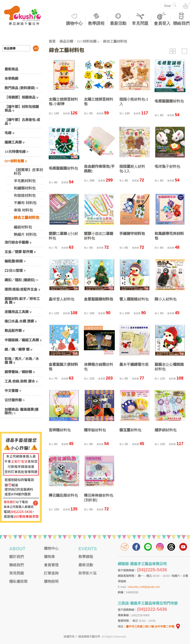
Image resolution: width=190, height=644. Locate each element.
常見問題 (140, 23)
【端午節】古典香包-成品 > (22, 122)
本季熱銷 (11, 78)
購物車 (49, 557)
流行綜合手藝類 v (18, 242)
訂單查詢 (51, 573)
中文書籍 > (13, 391)
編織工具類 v (15, 142)
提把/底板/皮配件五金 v (22, 289)
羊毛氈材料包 (25, 181)
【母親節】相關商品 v (21, 97)
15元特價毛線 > (17, 152)
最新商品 (11, 69)
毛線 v (9, 133)
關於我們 (16, 557)
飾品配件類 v (15, 331)
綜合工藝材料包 (27, 218)
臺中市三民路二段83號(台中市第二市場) (153, 627)
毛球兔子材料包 (167, 167)
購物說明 (51, 582)
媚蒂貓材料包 (95, 430)
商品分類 (66, 41)
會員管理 (51, 565)
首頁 (52, 41)
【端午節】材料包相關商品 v (22, 109)
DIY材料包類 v (16, 161)
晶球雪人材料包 (62, 299)
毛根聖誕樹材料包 (169, 101)
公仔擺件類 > (15, 400)
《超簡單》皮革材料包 (28, 172)
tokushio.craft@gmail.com (144, 587)
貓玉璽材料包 (130, 430)
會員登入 (162, 23)
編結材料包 (23, 227)
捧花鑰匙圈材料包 (63, 495)
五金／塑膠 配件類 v (20, 252)
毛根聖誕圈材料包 (63, 168)
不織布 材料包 (25, 203)
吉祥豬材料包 (60, 430)
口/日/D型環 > (15, 271)
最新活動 (118, 23)
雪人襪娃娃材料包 (134, 299)
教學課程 (96, 23)
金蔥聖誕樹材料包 (99, 299)
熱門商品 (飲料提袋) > (21, 88)
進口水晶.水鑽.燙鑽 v (21, 321)
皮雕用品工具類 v (18, 312)
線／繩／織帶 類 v (19, 349)
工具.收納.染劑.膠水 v (21, 381)
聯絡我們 (181, 23)
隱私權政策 (18, 582)
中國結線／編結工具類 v (23, 340)
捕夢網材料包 (166, 430)
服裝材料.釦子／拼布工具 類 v (22, 301)
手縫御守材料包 (132, 234)
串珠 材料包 (23, 210)
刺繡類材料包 (25, 188)
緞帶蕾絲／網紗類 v (20, 372)
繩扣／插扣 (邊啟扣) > (21, 280)
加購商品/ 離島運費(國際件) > (21, 411)
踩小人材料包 (166, 299)
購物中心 (74, 23)
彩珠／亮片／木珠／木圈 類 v (22, 361)
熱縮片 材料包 (25, 235)
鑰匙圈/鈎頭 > (15, 261)
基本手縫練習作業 (134, 365)
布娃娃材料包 (25, 196)
